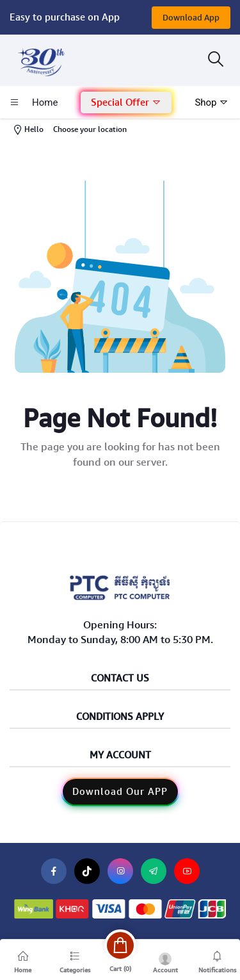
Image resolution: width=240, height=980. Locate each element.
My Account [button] (120, 755)
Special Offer (126, 102)
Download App (191, 18)
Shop (212, 102)
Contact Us (120, 679)
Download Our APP (120, 792)
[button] (126, 103)
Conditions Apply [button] (120, 717)
